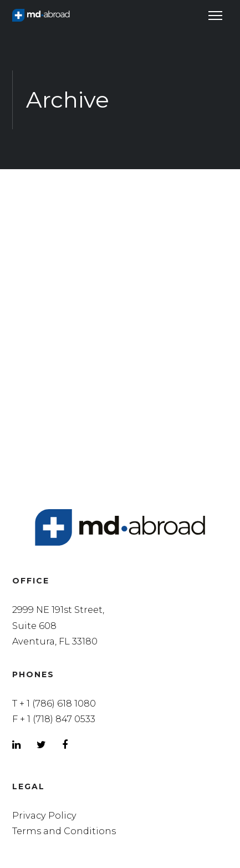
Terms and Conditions (64, 831)
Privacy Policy (44, 815)
